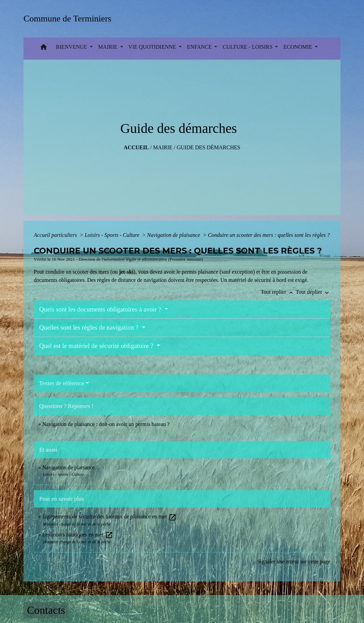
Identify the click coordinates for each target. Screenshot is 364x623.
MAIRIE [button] (109, 47)
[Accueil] (70, 19)
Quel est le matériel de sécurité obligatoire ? (97, 346)
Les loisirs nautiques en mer (78, 535)
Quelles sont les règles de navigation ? (90, 327)
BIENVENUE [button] (72, 47)
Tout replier (278, 292)
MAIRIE (163, 147)
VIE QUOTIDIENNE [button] (153, 47)
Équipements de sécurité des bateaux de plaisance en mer (109, 516)
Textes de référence (62, 383)
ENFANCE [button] (200, 47)
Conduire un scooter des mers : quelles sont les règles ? (269, 235)
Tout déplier (313, 292)
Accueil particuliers (56, 235)
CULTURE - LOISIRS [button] (248, 47)
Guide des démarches (208, 147)
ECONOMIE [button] (298, 47)
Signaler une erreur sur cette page (294, 561)
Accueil (136, 147)
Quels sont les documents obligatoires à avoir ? (101, 309)
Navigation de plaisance (175, 235)
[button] (44, 49)
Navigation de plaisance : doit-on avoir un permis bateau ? (106, 424)
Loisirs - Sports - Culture (112, 235)
